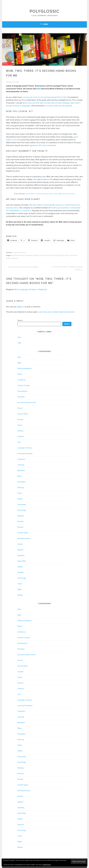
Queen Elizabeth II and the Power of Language (22, 267)
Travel (20, 584)
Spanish (20, 550)
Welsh (20, 589)
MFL (67, 255)
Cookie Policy (47, 865)
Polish (20, 493)
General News (23, 414)
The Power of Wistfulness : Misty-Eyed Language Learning (67, 268)
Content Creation (24, 385)
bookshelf (15, 255)
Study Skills (22, 561)
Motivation (21, 470)
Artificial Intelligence (25, 368)
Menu (46, 24)
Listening (21, 465)
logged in (21, 307)
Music (20, 476)
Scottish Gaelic (23, 533)
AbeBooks (45, 179)
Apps (19, 363)
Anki (19, 337)
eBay (35, 179)
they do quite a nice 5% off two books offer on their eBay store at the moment (50, 194)
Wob (39, 89)
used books (14, 258)
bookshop (22, 255)
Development (22, 391)
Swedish (21, 572)
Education (21, 397)
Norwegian (22, 482)
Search (20, 320)
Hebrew (20, 431)
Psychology (22, 510)
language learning (51, 255)
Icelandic (21, 436)
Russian (20, 527)
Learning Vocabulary (25, 453)
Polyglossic (44, 11)
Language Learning (19, 253)
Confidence (22, 380)
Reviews (21, 521)
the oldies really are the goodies (58, 106)
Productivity (22, 505)
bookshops (29, 255)
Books (20, 374)
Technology (22, 578)
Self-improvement (24, 538)
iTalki (19, 343)
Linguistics (21, 459)
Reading (21, 516)
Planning (21, 488)
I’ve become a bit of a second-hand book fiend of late (44, 97)
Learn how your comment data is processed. (57, 312)
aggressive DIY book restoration (42, 145)
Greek (20, 425)
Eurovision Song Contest (27, 402)
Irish (19, 442)
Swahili (20, 567)
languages (61, 255)
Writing (20, 595)
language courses (39, 255)
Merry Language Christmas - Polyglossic (31, 289)
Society (20, 544)
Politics (20, 499)
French (20, 408)
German (20, 419)
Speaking (21, 555)
